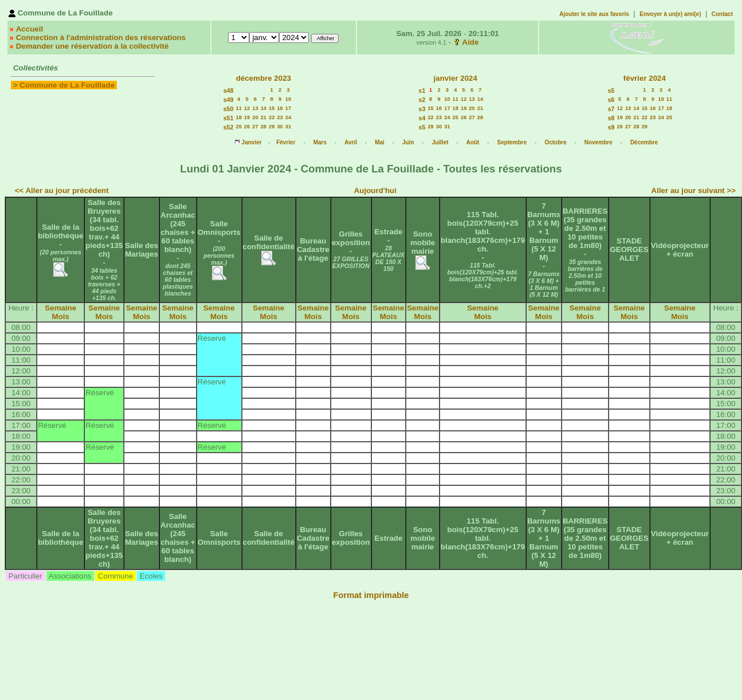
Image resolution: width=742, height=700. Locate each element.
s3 (422, 109)
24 (288, 117)
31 (288, 127)
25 (238, 127)
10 (288, 99)
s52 (229, 127)
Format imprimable (371, 595)
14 (264, 108)
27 (255, 127)
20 (255, 117)
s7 (611, 109)
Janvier (252, 142)
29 (272, 127)
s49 (229, 100)
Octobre (555, 142)
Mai (380, 142)
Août (473, 142)
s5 (422, 127)
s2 (422, 100)
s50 (229, 109)
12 (247, 108)
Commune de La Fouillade (67, 85)
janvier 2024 (456, 78)
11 (238, 108)
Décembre (644, 142)
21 (264, 117)
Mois (61, 316)
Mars (320, 142)
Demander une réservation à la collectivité (93, 46)
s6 (611, 100)
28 (264, 127)
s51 (229, 118)
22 (272, 117)
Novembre (598, 142)
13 (255, 108)
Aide (471, 42)
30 (280, 127)
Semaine (60, 308)
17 (288, 108)
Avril (351, 142)
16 (280, 108)
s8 (611, 118)
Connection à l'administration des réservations (101, 38)
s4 (422, 118)
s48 (229, 91)
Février (286, 142)
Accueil (30, 29)
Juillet (440, 142)
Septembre (512, 142)
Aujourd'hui (375, 190)
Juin (408, 142)
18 (238, 117)
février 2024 (645, 78)
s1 (422, 91)
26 (247, 127)
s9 (611, 127)
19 (247, 117)
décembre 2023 (264, 78)
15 (272, 108)
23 (280, 117)
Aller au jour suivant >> (694, 190)
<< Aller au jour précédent (62, 190)
